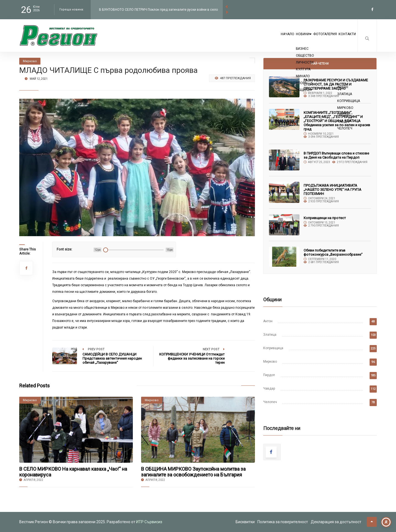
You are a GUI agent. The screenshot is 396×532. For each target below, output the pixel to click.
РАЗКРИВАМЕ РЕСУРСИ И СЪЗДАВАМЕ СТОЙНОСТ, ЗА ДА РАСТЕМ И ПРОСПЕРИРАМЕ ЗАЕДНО (336, 84)
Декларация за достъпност (336, 522)
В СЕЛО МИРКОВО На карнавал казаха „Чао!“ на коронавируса (73, 472)
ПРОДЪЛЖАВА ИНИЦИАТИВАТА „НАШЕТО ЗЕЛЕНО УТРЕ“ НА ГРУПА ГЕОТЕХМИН (332, 190)
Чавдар (269, 388)
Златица (270, 335)
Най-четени (320, 64)
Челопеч (270, 402)
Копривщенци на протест (325, 218)
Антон (268, 321)
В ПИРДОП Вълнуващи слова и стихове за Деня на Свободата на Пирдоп (336, 155)
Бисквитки (245, 522)
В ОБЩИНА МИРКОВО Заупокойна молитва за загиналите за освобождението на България (193, 472)
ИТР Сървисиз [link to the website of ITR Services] (149, 522)
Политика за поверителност (283, 522)
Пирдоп (269, 375)
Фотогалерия (311, 39)
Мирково (270, 362)
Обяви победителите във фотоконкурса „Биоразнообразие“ (333, 252)
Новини (280, 39)
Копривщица (273, 348)
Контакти (343, 39)
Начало (254, 39)
